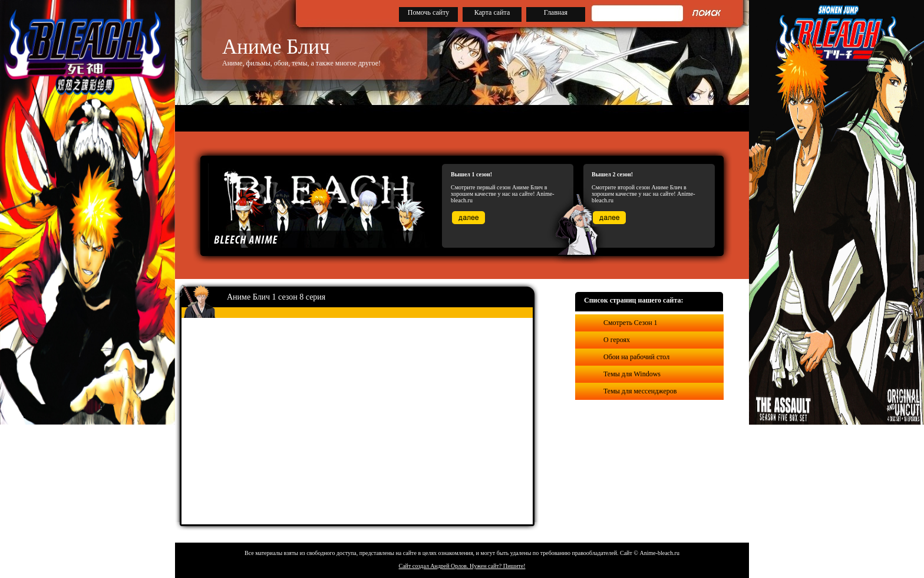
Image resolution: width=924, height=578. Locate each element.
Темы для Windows (632, 374)
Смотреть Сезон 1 (631, 323)
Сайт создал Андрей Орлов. (434, 566)
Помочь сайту (429, 12)
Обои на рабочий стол (636, 357)
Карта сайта (492, 12)
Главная (556, 12)
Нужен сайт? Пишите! (498, 566)
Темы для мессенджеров (640, 391)
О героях (617, 340)
